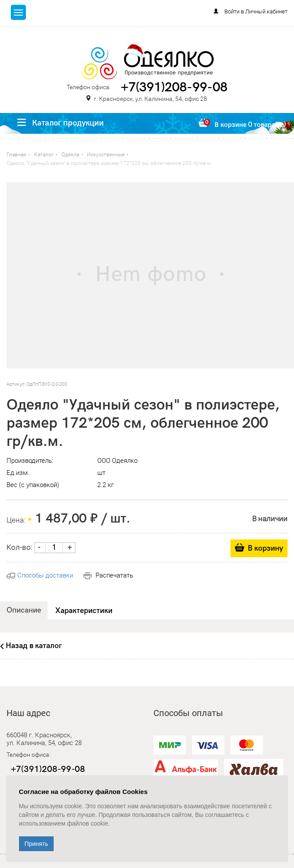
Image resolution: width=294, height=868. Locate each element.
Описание (24, 610)
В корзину (265, 548)
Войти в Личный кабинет (256, 11)
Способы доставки (40, 575)
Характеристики (84, 611)
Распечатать (108, 575)
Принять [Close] (37, 844)
